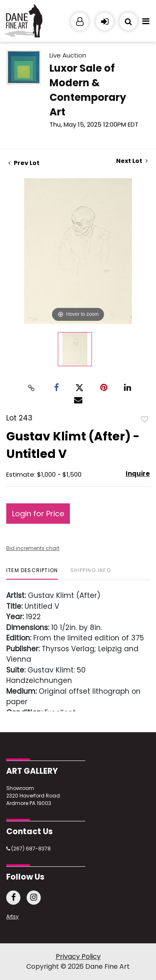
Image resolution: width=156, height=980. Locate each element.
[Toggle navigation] (146, 23)
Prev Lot (24, 163)
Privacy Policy (78, 956)
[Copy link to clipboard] (31, 387)
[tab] (32, 574)
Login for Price (38, 514)
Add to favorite (145, 419)
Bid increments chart (33, 548)
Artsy (12, 916)
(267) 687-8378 (28, 849)
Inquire (138, 474)
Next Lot (132, 161)
